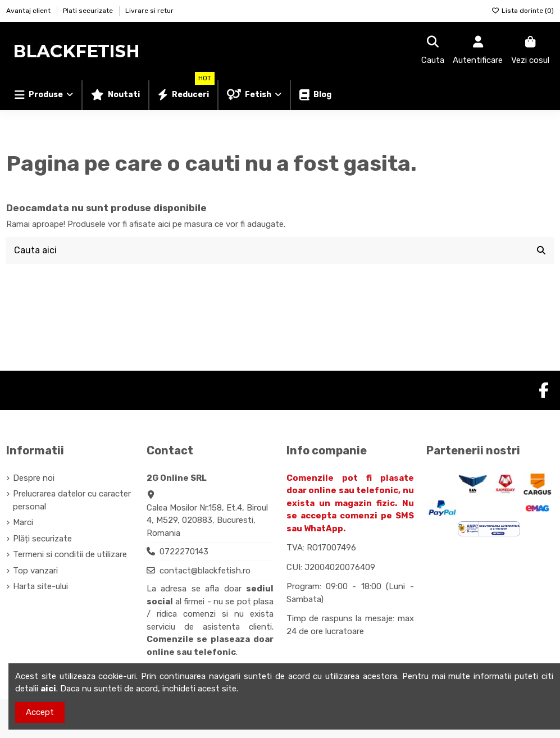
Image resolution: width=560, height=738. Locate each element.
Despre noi (34, 478)
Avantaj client (29, 11)
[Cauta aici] (541, 250)
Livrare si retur (149, 11)
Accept (40, 712)
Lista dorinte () (523, 11)
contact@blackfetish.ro (205, 571)
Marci (23, 523)
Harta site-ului (40, 587)
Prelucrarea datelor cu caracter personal (72, 501)
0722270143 (184, 552)
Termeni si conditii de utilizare (70, 555)
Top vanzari (35, 571)
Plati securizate (89, 11)
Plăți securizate (42, 539)
